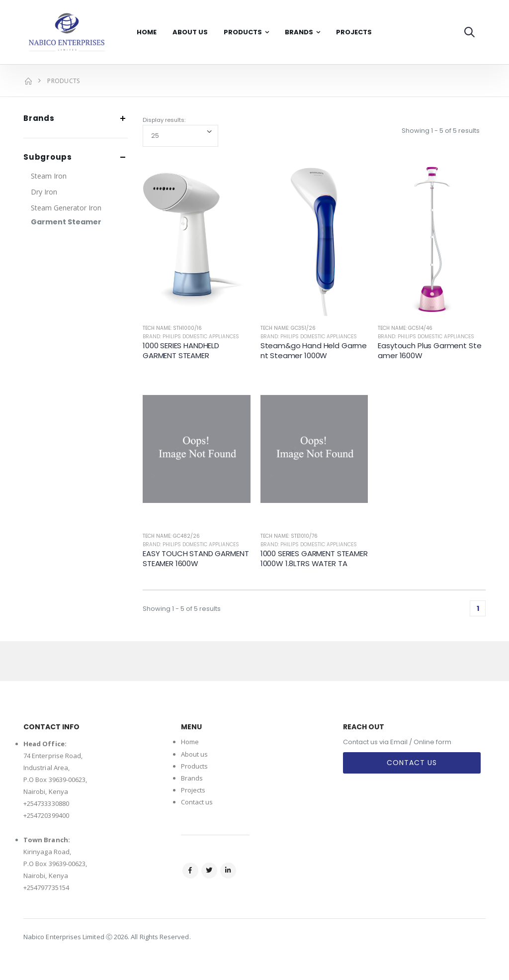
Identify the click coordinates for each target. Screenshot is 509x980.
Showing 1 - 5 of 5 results (441, 131)
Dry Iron (44, 192)
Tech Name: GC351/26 (288, 328)
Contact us (197, 802)
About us (195, 754)
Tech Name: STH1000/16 (172, 328)
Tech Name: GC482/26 (171, 536)
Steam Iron (49, 176)
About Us (190, 32)
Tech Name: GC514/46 (405, 328)
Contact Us (412, 763)
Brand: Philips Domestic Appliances (191, 337)
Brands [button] (39, 119)
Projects (354, 32)
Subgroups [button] (48, 157)
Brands (299, 32)
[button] (469, 32)
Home (147, 32)
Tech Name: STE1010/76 (289, 536)
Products (243, 32)
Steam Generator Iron (66, 208)
